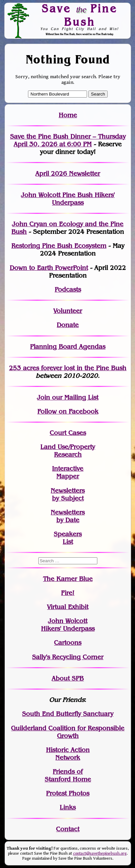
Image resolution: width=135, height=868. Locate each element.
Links (68, 807)
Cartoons (68, 643)
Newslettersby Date (68, 516)
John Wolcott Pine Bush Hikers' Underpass (68, 199)
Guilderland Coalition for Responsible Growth (68, 732)
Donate (68, 325)
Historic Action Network (68, 754)
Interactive (68, 469)
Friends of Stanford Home (68, 775)
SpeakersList (68, 538)
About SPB (68, 678)
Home (68, 115)
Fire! (68, 593)
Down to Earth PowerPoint (49, 268)
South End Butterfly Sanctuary (68, 714)
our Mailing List (74, 397)
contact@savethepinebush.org (100, 853)
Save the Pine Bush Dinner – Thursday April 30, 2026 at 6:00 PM (68, 140)
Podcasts (68, 290)
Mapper (68, 476)
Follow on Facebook (68, 411)
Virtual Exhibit (68, 607)
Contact (68, 829)
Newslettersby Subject (68, 494)
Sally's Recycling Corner (68, 657)
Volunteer (68, 311)
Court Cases (68, 433)
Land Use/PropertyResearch (68, 451)
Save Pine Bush (80, 15)
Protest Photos (68, 793)
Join (43, 397)
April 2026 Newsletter (68, 174)
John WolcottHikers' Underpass (68, 625)
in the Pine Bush (88, 368)
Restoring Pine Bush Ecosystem (59, 246)
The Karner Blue (68, 579)
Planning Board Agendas (68, 347)
